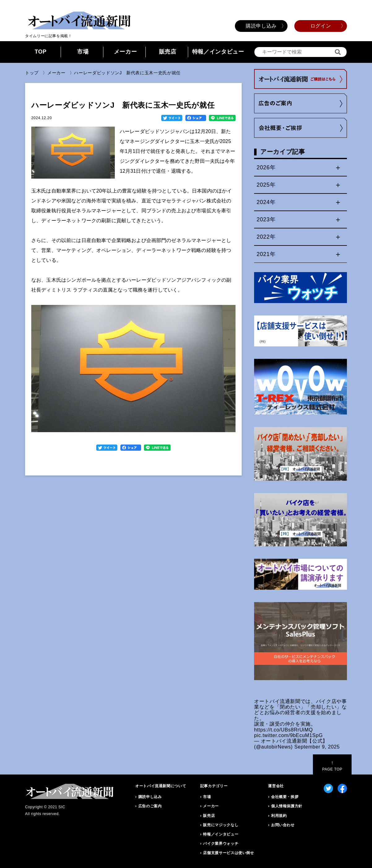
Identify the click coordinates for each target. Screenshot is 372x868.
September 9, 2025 (317, 747)
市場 (83, 52)
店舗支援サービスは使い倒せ (228, 853)
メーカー (125, 52)
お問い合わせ (283, 825)
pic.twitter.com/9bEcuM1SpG (288, 735)
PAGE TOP (332, 766)
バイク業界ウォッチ (221, 844)
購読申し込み (261, 26)
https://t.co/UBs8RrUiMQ (283, 730)
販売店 (168, 52)
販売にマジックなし (221, 825)
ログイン (321, 26)
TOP (41, 52)
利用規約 (279, 816)
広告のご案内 (150, 806)
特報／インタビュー (218, 52)
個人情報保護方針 (287, 806)
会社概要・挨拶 (285, 797)
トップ (32, 73)
